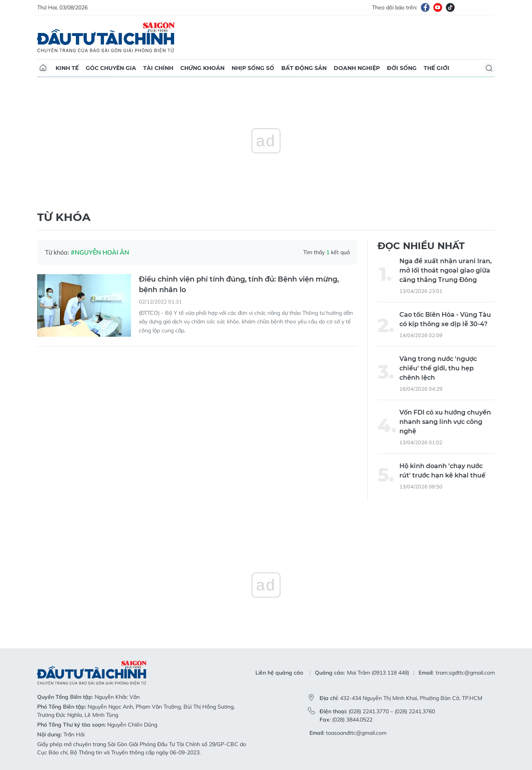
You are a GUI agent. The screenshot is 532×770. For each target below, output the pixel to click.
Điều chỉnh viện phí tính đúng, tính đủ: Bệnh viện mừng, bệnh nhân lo (239, 284)
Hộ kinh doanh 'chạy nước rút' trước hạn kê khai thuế (442, 471)
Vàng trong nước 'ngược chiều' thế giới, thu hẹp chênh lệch (438, 368)
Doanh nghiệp (357, 68)
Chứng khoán (202, 68)
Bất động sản (304, 68)
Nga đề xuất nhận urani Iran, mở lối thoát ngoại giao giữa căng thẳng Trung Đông (446, 270)
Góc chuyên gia (111, 68)
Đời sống (402, 68)
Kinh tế (67, 68)
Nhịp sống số (253, 68)
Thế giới (437, 68)
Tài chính (158, 68)
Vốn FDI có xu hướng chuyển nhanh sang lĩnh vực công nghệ (445, 422)
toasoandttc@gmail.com (356, 733)
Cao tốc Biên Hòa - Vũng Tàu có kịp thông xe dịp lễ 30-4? (445, 319)
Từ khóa (64, 217)
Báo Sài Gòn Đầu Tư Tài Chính (106, 37)
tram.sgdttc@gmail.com (465, 673)
